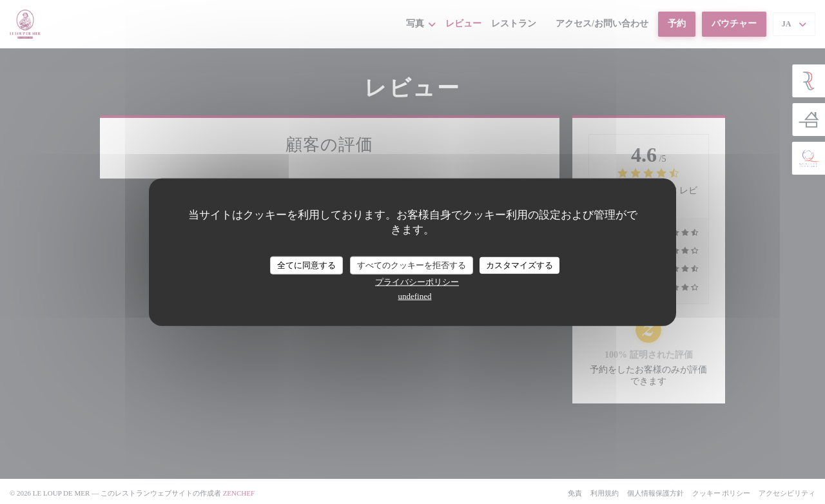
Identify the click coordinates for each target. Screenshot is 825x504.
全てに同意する (306, 265)
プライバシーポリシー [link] (417, 281)
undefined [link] (415, 296)
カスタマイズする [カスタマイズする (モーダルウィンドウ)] (519, 265)
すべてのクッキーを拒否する (412, 265)
